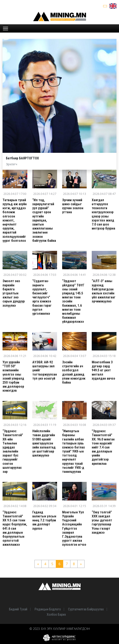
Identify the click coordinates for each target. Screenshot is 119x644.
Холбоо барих (56, 615)
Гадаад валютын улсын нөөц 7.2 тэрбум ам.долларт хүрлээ (44, 520)
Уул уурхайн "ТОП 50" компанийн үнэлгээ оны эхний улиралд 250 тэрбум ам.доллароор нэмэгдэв (13, 376)
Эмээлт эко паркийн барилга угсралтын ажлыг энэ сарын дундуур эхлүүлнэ (14, 293)
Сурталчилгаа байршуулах (86, 609)
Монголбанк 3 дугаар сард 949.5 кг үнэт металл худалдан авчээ (103, 370)
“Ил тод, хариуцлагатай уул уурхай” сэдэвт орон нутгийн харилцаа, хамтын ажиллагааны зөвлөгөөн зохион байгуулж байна (44, 220)
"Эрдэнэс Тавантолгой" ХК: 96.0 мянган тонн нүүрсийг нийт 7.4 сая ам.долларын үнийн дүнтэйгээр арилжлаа (103, 447)
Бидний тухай (18, 609)
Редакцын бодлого (48, 609)
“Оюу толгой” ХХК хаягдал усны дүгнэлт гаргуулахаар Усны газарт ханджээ (102, 522)
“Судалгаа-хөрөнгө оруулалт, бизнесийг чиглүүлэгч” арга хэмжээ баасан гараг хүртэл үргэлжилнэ (42, 297)
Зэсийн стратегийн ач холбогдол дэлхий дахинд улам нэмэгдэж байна (74, 372)
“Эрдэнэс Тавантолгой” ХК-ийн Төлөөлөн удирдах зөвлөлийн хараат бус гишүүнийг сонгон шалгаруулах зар (13, 451)
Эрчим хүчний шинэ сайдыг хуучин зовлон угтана (73, 206)
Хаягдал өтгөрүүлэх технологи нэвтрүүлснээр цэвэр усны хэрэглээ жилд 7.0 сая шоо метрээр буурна (103, 214)
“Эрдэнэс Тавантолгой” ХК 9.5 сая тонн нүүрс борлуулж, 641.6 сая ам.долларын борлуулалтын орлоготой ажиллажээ (15, 528)
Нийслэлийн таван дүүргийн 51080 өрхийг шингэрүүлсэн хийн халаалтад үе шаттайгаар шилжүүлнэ (44, 443)
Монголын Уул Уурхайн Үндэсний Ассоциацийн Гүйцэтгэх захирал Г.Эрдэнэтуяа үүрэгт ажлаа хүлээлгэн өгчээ (74, 528)
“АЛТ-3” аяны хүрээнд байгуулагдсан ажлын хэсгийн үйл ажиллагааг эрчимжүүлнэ (104, 291)
